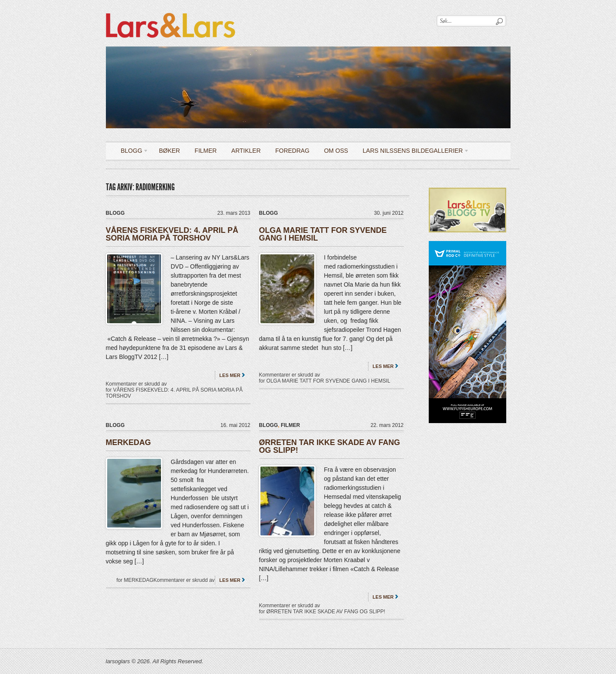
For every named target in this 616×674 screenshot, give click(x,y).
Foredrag (292, 151)
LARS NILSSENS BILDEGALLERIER (413, 152)
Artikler (246, 151)
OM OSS (336, 151)
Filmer (206, 151)
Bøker (169, 151)
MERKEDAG (128, 442)
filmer (290, 425)
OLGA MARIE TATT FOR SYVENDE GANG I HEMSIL (323, 234)
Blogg (132, 152)
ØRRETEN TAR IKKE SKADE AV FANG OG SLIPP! (330, 446)
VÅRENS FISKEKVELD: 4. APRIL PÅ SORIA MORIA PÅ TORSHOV (172, 234)
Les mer (230, 375)
